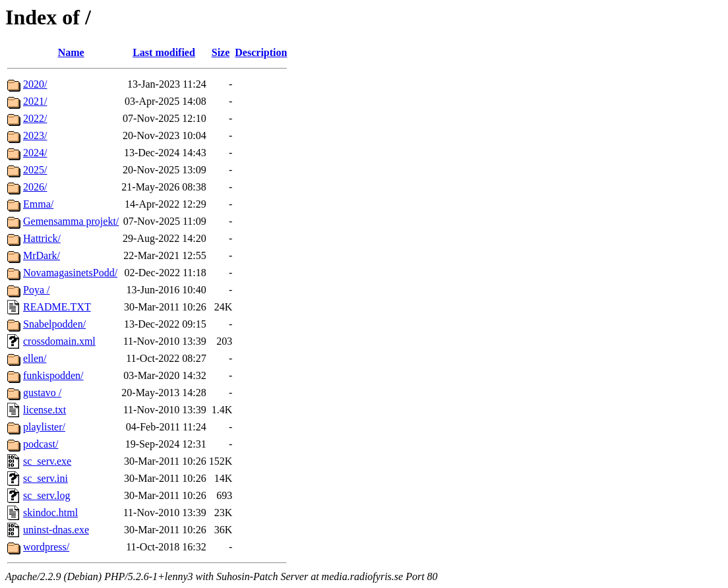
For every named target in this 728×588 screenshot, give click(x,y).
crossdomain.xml (59, 341)
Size (221, 52)
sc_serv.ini (45, 478)
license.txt (45, 410)
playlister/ (44, 427)
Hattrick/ (42, 238)
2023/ (35, 135)
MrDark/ (42, 255)
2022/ (35, 118)
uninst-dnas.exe (56, 530)
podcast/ (41, 444)
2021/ (35, 101)
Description (261, 52)
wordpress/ (46, 547)
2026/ (35, 187)
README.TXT (57, 307)
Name (71, 52)
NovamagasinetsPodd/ (70, 273)
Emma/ (38, 204)
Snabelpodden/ (54, 324)
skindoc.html (50, 513)
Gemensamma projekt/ (71, 221)
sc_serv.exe (47, 461)
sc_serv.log (46, 495)
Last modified (164, 52)
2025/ (35, 170)
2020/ (35, 84)
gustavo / (42, 393)
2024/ (35, 153)
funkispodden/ (53, 375)
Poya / (36, 290)
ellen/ (35, 358)
